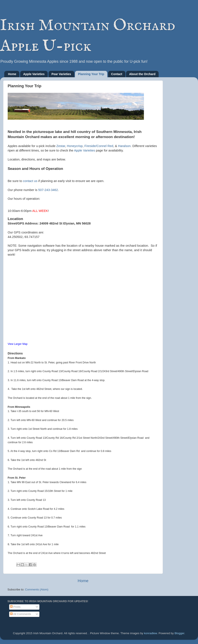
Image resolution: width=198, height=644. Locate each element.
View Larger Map (18, 344)
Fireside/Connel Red (99, 146)
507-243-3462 (48, 190)
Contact (117, 74)
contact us (30, 181)
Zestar (61, 146)
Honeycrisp (75, 146)
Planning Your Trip (91, 74)
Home (12, 74)
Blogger (179, 633)
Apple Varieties (34, 74)
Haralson (124, 146)
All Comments (21, 614)
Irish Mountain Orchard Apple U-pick (88, 36)
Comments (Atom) (37, 589)
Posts (15, 607)
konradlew (150, 633)
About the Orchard (142, 74)
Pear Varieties (61, 74)
